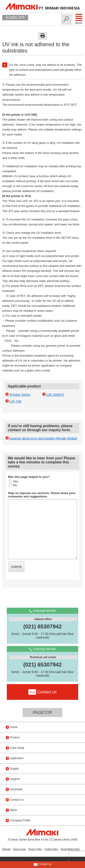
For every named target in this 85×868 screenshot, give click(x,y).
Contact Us (17, 800)
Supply (14, 769)
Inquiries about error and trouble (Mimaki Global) (43, 438)
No (13, 485)
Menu (79, 19)
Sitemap (6, 849)
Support (15, 779)
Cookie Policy (51, 849)
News (14, 810)
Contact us (42, 864)
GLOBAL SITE (15, 18)
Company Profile (20, 820)
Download (16, 789)
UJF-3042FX (55, 395)
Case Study (17, 748)
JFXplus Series (20, 395)
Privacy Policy (35, 849)
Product (15, 737)
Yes (13, 481)
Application (17, 758)
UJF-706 (15, 401)
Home (14, 727)
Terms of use (19, 849)
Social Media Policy (70, 849)
